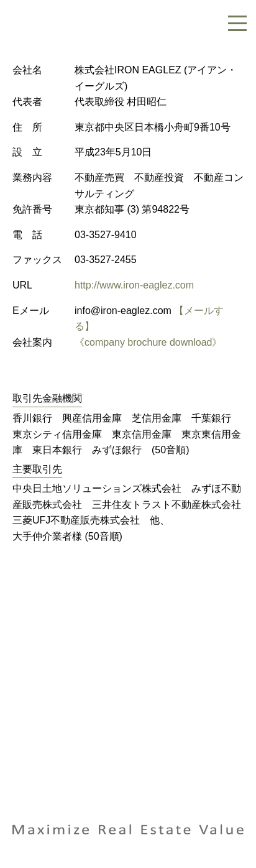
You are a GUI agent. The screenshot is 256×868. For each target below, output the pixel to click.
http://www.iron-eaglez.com (134, 285)
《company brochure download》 (148, 342)
